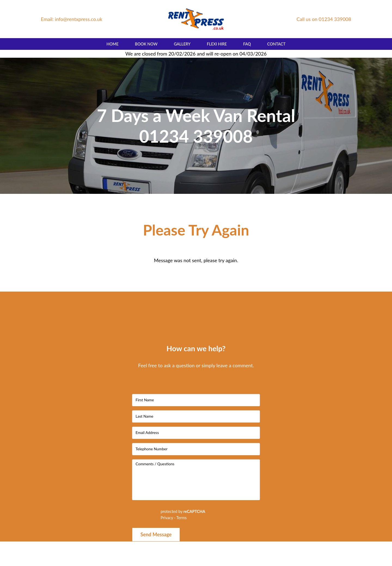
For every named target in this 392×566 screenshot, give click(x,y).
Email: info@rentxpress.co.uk (72, 19)
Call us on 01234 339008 (324, 19)
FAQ (247, 44)
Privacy (167, 518)
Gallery (182, 44)
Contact (276, 44)
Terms (182, 518)
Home (112, 44)
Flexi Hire (217, 44)
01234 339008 (196, 136)
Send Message (156, 534)
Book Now (146, 44)
